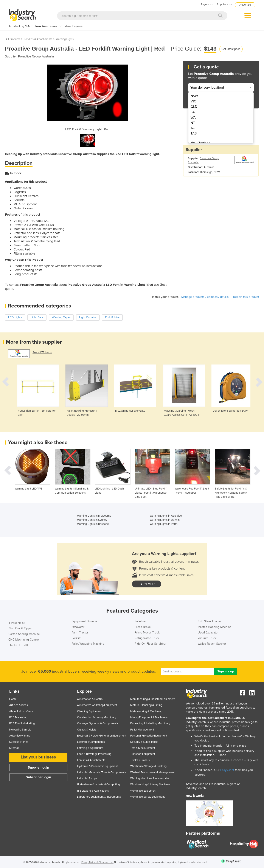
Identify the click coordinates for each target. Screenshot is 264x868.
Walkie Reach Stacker (212, 644)
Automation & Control (90, 699)
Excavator (78, 627)
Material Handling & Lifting (146, 705)
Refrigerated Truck (147, 638)
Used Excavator (208, 632)
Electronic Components (91, 742)
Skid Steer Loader (210, 621)
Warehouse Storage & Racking (148, 766)
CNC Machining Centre (24, 640)
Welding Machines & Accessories (150, 778)
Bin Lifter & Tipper (20, 628)
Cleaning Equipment (89, 711)
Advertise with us (20, 736)
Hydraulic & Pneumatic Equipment (97, 766)
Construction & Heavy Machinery (97, 717)
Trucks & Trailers (140, 760)
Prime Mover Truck (147, 632)
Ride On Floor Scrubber (151, 644)
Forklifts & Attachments (38, 39)
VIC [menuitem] (193, 101)
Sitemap (14, 748)
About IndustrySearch (22, 711)
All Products (13, 39)
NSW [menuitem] (194, 96)
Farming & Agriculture (90, 748)
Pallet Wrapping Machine (88, 644)
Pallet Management (142, 730)
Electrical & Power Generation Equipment (102, 736)
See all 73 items (42, 352)
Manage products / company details (205, 297)
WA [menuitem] (193, 117)
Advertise (245, 5)
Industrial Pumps (87, 778)
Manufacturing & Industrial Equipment (153, 699)
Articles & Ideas (19, 705)
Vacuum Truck (207, 638)
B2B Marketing (18, 717)
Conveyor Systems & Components (98, 723)
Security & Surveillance (144, 742)
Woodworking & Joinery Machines (150, 785)
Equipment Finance (84, 621)
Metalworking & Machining (146, 711)
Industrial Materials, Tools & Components (102, 772)
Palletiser (141, 621)
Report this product (246, 297)
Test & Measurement (143, 748)
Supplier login (38, 768)
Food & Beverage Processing (94, 754)
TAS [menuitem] (194, 133)
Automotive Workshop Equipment (97, 705)
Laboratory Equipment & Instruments (99, 797)
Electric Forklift (18, 645)
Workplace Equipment (143, 791)
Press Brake (143, 627)
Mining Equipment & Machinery (149, 717)
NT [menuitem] (193, 123)
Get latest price (231, 49)
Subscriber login (38, 777)
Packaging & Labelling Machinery (150, 723)
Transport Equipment (143, 754)
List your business (38, 757)
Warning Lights (65, 39)
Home (13, 699)
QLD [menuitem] (194, 107)
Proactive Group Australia (36, 56)
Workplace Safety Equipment (148, 797)
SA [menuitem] (193, 112)
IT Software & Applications (93, 791)
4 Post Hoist (16, 623)
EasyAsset (227, 770)
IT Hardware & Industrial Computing (98, 785)
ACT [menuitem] (194, 128)
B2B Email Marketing (22, 723)
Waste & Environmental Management (152, 772)
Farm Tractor (80, 632)
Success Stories (19, 742)
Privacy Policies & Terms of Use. (97, 862)
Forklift (76, 638)
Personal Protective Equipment (149, 736)
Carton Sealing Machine (24, 634)
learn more (147, 584)
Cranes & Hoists (87, 730)
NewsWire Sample (20, 730)
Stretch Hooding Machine (215, 627)
